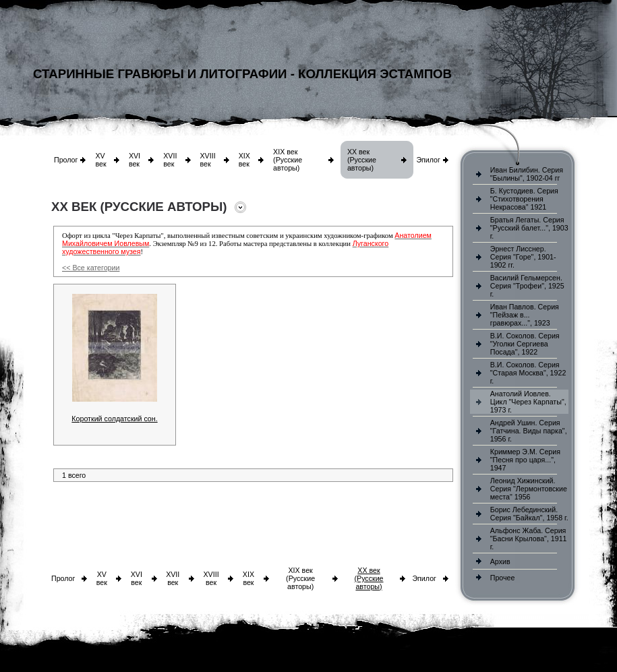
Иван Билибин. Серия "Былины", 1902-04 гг (527, 174)
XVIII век (208, 160)
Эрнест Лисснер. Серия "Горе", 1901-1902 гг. (523, 257)
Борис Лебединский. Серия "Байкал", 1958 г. (529, 514)
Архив (500, 561)
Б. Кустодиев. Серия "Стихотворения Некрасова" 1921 (524, 199)
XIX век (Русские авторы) (288, 160)
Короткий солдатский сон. (114, 419)
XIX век (244, 160)
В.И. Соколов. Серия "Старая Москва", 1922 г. (528, 373)
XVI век (135, 160)
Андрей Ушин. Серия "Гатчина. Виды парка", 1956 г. (529, 431)
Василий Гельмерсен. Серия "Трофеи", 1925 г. (527, 286)
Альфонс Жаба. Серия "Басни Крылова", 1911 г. (529, 539)
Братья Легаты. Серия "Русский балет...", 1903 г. (529, 228)
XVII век (170, 160)
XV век (100, 160)
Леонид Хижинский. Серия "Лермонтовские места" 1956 (529, 489)
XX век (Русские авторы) (362, 160)
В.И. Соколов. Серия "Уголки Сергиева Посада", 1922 (525, 344)
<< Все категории (91, 268)
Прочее (503, 578)
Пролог (66, 160)
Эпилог (428, 160)
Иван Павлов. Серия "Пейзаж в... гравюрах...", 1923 (525, 315)
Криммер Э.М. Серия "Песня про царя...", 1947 (525, 460)
